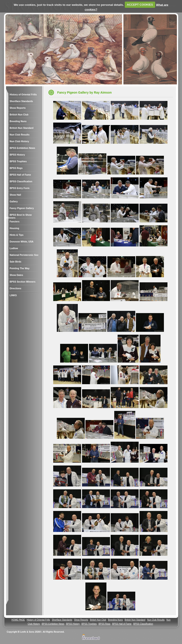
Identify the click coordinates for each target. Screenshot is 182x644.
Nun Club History (19, 141)
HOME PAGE (18, 620)
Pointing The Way (20, 268)
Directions (15, 288)
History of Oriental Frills (23, 94)
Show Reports (18, 108)
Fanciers (15, 222)
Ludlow (14, 248)
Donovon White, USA (22, 242)
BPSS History (17, 155)
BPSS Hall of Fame (20, 175)
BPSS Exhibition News (22, 148)
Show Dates (16, 275)
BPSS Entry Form (20, 188)
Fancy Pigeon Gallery (22, 208)
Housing (14, 228)
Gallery (14, 201)
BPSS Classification (21, 181)
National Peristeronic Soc (24, 255)
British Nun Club (19, 115)
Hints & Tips (17, 235)
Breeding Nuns (18, 121)
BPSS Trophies (18, 161)
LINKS (13, 295)
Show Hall (15, 195)
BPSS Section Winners (22, 282)
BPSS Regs (16, 168)
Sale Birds (15, 262)
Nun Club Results (20, 135)
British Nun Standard (22, 128)
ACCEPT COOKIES (140, 5)
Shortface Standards (21, 101)
